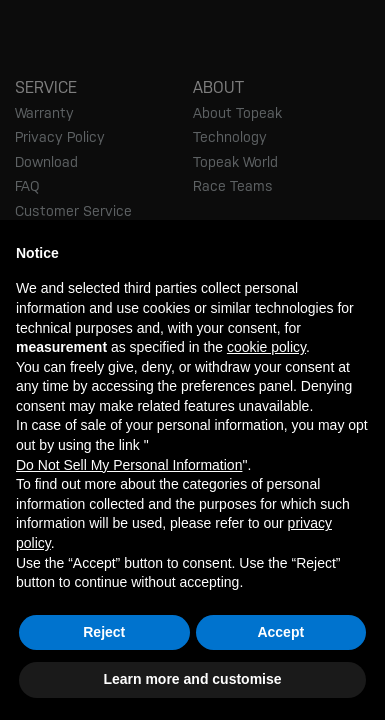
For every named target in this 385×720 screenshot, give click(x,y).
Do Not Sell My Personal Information (129, 465)
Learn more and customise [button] (192, 679)
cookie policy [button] (266, 347)
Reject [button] (104, 632)
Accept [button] (280, 632)
